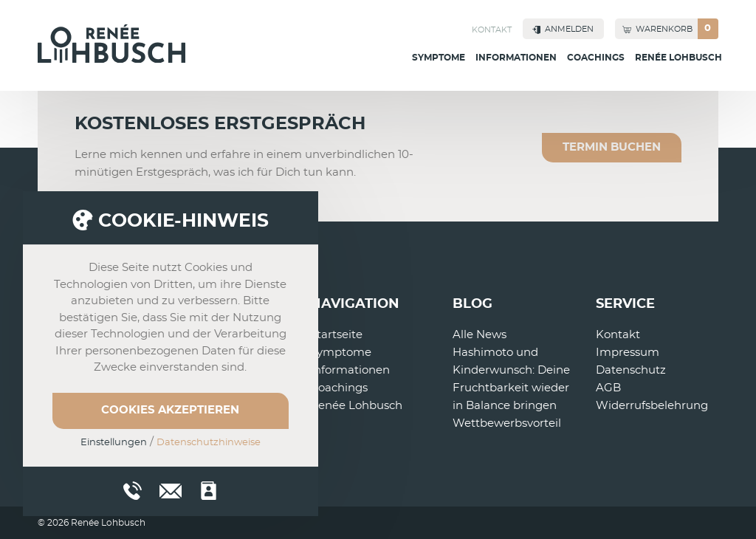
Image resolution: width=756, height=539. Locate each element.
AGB (608, 388)
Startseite (336, 335)
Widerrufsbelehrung (652, 406)
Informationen (516, 58)
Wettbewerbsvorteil (507, 423)
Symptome (439, 58)
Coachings (596, 58)
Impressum (628, 353)
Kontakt (492, 30)
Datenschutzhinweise (209, 443)
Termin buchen (612, 147)
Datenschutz (631, 370)
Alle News (480, 335)
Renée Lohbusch (678, 58)
